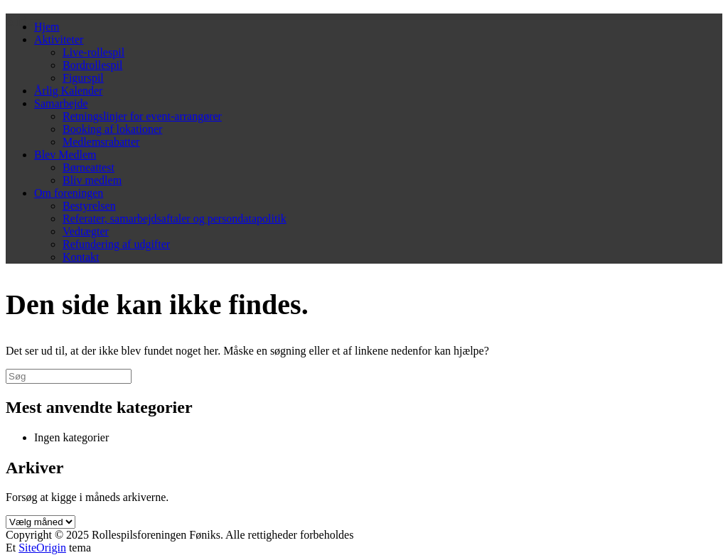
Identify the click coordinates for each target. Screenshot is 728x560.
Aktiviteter (59, 39)
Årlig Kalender (68, 91)
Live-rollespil (93, 52)
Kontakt (81, 257)
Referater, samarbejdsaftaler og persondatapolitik (175, 219)
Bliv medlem (92, 180)
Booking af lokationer (112, 129)
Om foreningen (69, 193)
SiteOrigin (42, 548)
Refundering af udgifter (116, 244)
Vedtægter (86, 231)
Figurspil (83, 78)
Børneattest (89, 167)
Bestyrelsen (89, 206)
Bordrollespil (92, 65)
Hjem (47, 27)
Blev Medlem (65, 155)
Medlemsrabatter (101, 142)
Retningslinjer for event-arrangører (142, 116)
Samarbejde (61, 103)
